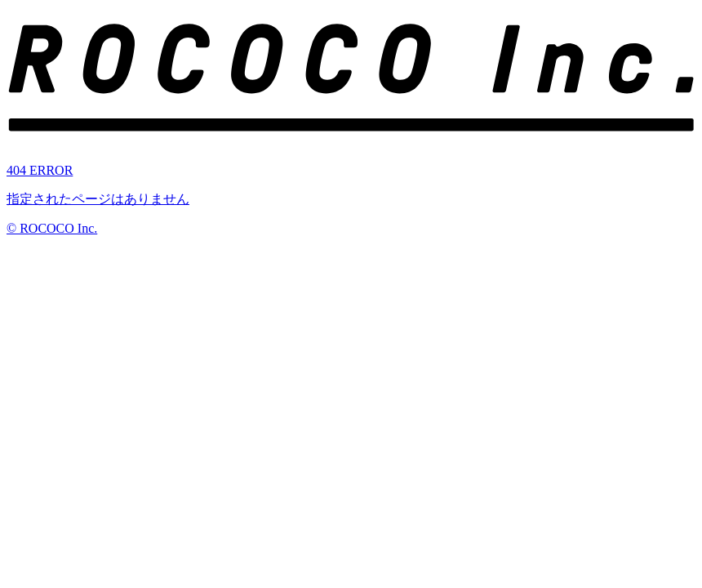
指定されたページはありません (98, 199)
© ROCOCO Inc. (52, 228)
